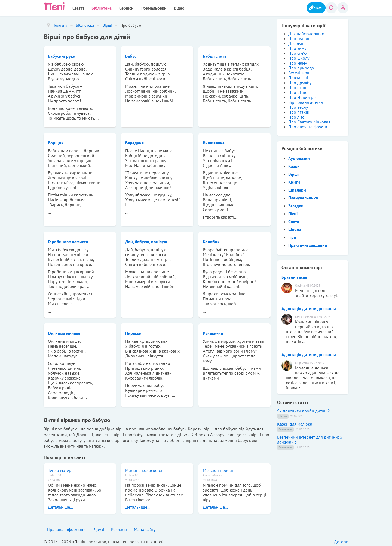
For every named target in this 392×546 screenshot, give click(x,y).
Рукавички (213, 332)
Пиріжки (133, 332)
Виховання (285, 428)
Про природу (301, 67)
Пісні (293, 213)
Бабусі (131, 55)
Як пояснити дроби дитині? (303, 410)
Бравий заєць (294, 276)
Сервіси (118, 7)
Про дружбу (300, 81)
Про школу (299, 57)
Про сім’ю (298, 52)
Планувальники (303, 197)
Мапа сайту (145, 528)
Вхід (343, 8)
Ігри (292, 236)
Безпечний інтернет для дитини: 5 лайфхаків (310, 438)
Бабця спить (215, 55)
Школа (295, 228)
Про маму (298, 62)
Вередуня (134, 142)
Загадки (296, 205)
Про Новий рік (302, 96)
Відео (165, 7)
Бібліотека (96, 7)
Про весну (298, 106)
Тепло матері (60, 469)
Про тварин (299, 37)
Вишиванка (214, 142)
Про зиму (297, 47)
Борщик (56, 142)
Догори (341, 541)
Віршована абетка (306, 101)
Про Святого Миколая (309, 121)
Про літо (296, 116)
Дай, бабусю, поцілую (146, 241)
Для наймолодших (306, 32)
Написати (310, 7)
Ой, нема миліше (64, 332)
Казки (294, 165)
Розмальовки (142, 7)
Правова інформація (67, 528)
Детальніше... (60, 506)
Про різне (298, 91)
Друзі (99, 528)
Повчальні (298, 77)
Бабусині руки (62, 55)
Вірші (293, 173)
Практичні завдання (308, 244)
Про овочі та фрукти (308, 126)
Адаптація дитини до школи (309, 307)
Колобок (211, 241)
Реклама (119, 528)
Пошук (330, 8)
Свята (294, 220)
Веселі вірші (300, 72)
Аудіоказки (299, 157)
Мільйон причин (219, 469)
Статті (76, 7)
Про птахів (299, 111)
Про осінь (298, 86)
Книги (294, 181)
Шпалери (297, 189)
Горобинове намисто (68, 241)
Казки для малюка (295, 423)
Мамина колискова (144, 469)
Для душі (297, 42)
